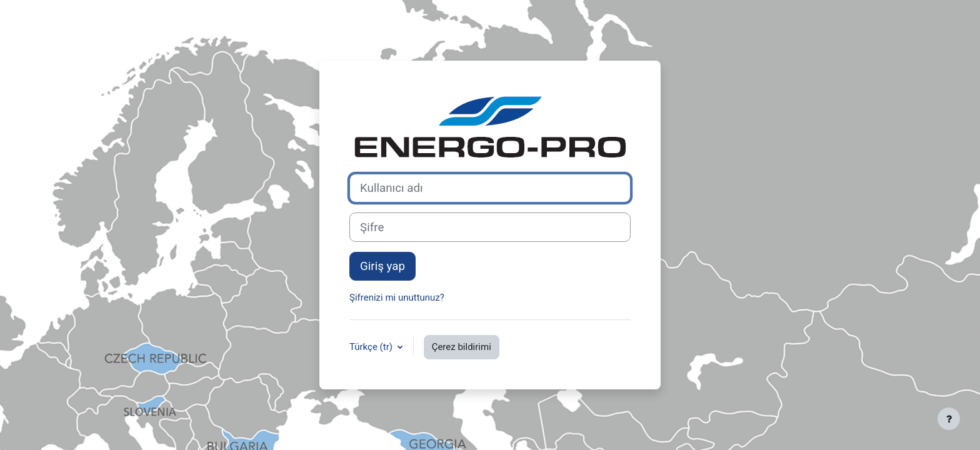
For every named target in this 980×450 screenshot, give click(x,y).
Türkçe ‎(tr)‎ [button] (372, 347)
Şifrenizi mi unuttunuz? (397, 297)
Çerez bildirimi (462, 347)
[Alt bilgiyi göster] (949, 419)
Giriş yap (382, 266)
